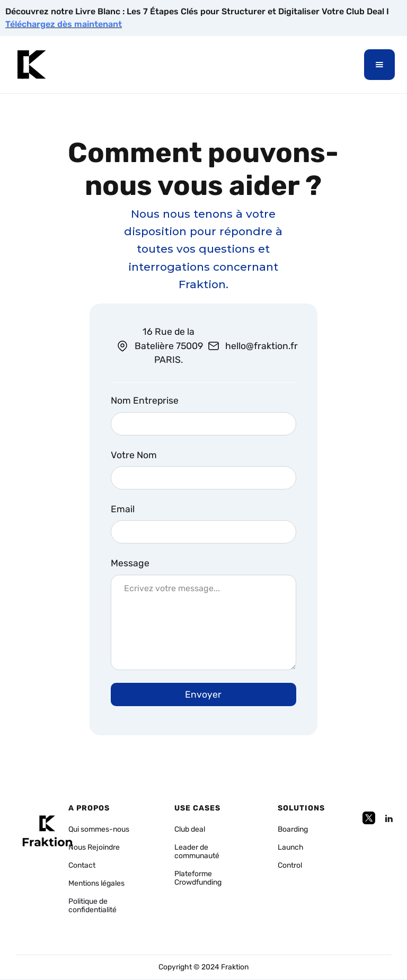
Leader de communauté (197, 852)
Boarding (293, 830)
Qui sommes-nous (99, 830)
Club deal (190, 830)
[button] (379, 65)
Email (123, 509)
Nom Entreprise (145, 400)
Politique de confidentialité (92, 906)
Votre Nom (134, 455)
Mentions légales (96, 884)
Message (130, 563)
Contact (82, 866)
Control (290, 866)
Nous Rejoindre (94, 848)
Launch (291, 848)
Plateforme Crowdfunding (198, 878)
